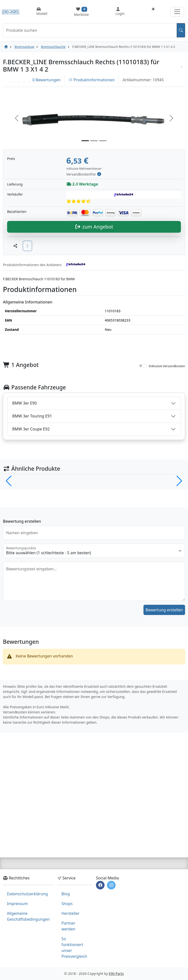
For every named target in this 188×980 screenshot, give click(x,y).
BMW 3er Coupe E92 (31, 516)
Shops (67, 904)
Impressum (17, 904)
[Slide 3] (103, 141)
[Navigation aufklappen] (177, 12)
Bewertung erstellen (164, 697)
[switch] (143, 452)
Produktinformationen (92, 80)
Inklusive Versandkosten (167, 453)
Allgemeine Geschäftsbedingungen (28, 916)
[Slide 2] (94, 141)
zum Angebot (94, 313)
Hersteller (70, 913)
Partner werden (68, 926)
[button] (17, 118)
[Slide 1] (85, 141)
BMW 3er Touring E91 (32, 503)
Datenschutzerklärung (27, 894)
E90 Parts (116, 974)
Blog (66, 894)
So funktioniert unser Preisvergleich (74, 948)
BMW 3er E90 (24, 490)
